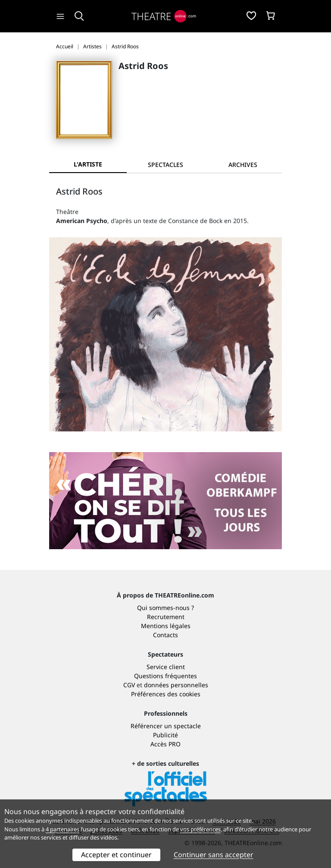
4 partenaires (62, 829)
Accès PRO (165, 744)
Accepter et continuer (116, 855)
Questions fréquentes (165, 676)
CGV (129, 685)
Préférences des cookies (166, 694)
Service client (166, 667)
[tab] (165, 165)
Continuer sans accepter (214, 855)
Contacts (165, 635)
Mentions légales (166, 626)
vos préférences (200, 829)
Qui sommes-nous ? (165, 608)
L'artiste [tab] (88, 164)
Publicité (165, 735)
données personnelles (176, 685)
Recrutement (166, 617)
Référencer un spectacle (166, 726)
